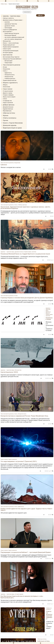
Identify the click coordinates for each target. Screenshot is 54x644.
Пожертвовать (27, 12)
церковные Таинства (11, 24)
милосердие (8, 28)
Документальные (8, 107)
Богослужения (7, 31)
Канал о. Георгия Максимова (13, 123)
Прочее (5, 120)
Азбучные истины (9, 113)
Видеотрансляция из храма (12, 128)
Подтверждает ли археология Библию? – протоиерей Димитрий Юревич (26, 552)
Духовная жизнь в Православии (13, 20)
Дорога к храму (8, 93)
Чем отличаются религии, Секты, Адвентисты (12, 507)
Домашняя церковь (10, 125)
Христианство (8, 55)
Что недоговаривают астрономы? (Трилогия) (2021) (19, 461)
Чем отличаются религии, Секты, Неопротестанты (13, 414)
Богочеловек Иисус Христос (11, 57)
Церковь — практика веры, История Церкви (12, 594)
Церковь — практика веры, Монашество (11, 370)
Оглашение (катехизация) (11, 51)
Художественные (8, 109)
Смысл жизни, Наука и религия (9, 459)
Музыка (6, 115)
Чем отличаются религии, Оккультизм (10, 163)
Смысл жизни (8, 89)
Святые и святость (8, 18)
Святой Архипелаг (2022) (9, 372)
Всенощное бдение (10, 35)
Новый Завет (8, 63)
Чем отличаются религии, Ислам (9, 296)
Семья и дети (7, 49)
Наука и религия (8, 103)
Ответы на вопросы (10, 118)
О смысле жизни (8, 91)
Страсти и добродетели (10, 30)
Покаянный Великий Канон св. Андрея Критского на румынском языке (25, 254)
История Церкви (8, 52)
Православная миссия (10, 80)
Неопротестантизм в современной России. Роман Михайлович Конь (24, 416)
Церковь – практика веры (12, 16)
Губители (4, 165)
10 (50, 471)
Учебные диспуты (10, 78)
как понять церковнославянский (14, 37)
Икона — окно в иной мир (11, 43)
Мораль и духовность (10, 83)
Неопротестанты (10, 75)
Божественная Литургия (12, 33)
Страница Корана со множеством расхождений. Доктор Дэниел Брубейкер (27, 298)
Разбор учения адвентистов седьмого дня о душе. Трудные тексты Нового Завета (27, 509)
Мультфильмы (7, 111)
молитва (7, 22)
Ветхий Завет (9, 61)
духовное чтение (10, 26)
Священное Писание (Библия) (12, 59)
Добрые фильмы (9, 105)
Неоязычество (9, 77)
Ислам (5, 67)
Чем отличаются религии (12, 65)
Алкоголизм (7, 87)
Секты (5, 71)
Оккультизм (6, 69)
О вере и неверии (8, 95)
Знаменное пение (49, 319)
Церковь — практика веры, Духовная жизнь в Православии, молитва (18, 252)
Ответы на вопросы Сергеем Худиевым (49, 615)
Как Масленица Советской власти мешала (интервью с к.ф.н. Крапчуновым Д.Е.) (22, 597)
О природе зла (7, 101)
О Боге (5, 99)
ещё (40, 15)
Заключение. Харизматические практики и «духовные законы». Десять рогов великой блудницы (25, 208)
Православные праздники (11, 47)
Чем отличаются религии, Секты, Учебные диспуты (14, 205)
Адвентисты (8, 73)
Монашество (7, 41)
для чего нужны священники (13, 39)
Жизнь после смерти (9, 97)
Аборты (5, 85)
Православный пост (9, 45)
